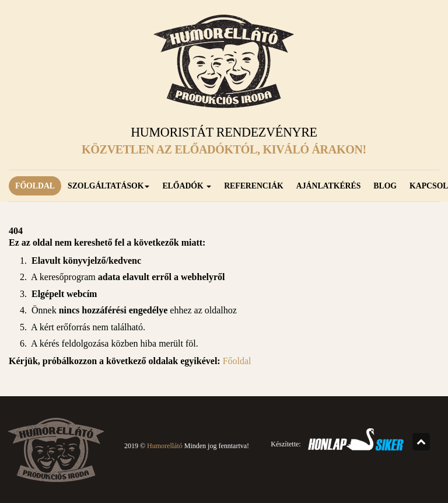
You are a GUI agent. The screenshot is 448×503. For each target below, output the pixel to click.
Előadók (187, 186)
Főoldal (35, 186)
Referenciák (254, 186)
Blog (385, 186)
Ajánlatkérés (329, 186)
